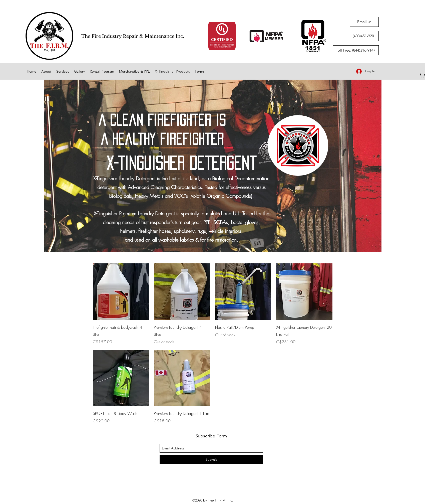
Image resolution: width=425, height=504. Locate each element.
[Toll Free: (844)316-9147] (356, 50)
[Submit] (211, 460)
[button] (422, 75)
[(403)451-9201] (364, 36)
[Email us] (364, 22)
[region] (213, 166)
